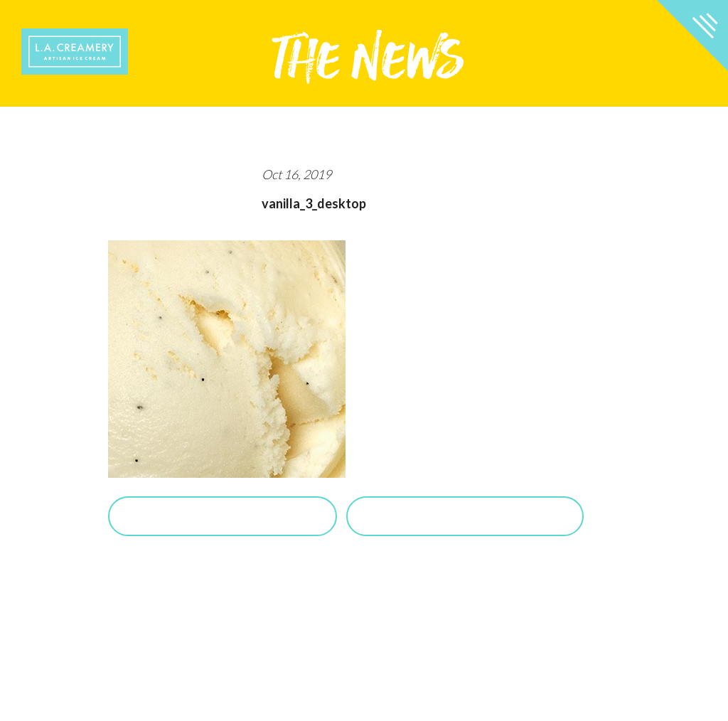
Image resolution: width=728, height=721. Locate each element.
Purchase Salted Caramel (223, 516)
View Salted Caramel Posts (465, 516)
